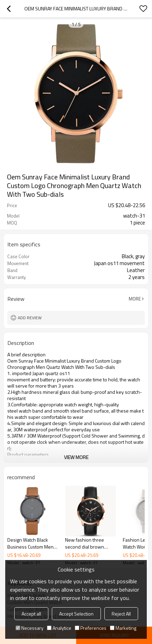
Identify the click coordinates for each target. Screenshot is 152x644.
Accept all (31, 614)
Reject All (121, 614)
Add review (30, 318)
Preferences (91, 628)
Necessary (30, 628)
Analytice (59, 628)
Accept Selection (76, 614)
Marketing (123, 628)
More (135, 299)
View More (76, 457)
